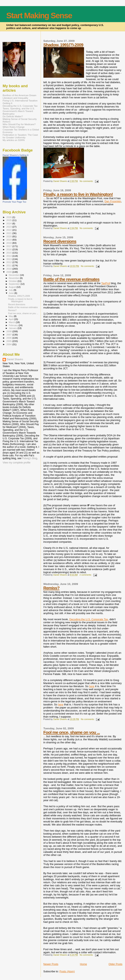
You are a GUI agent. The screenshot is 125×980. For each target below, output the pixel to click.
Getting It (8, 103)
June (12, 293)
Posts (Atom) (67, 971)
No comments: (87, 181)
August (13, 287)
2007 (9, 335)
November (14, 278)
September (15, 284)
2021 (9, 233)
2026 (9, 217)
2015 (9, 253)
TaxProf (106, 283)
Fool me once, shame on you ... (72, 732)
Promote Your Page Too (14, 202)
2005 (9, 341)
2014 (9, 256)
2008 (9, 331)
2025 (9, 220)
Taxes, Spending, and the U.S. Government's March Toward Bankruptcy (19, 111)
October (13, 281)
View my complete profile (17, 463)
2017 (9, 246)
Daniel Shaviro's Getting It (16, 155)
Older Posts (115, 964)
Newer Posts (51, 964)
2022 (9, 230)
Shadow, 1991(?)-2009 (63, 45)
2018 (9, 243)
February (14, 325)
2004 (9, 344)
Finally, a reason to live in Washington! (78, 194)
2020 (9, 236)
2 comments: (86, 575)
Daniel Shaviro (15, 359)
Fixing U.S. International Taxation (20, 100)
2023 (9, 227)
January (13, 328)
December (14, 275)
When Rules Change (14, 127)
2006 (9, 338)
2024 (9, 223)
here (92, 686)
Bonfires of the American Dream (19, 95)
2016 (9, 249)
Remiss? (52, 588)
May (11, 316)
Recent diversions (60, 241)
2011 (9, 265)
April (11, 319)
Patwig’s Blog (30, 458)
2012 (9, 262)
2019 (9, 240)
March (12, 322)
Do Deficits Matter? (13, 116)
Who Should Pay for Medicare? (19, 124)
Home (84, 964)
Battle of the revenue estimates (71, 279)
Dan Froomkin (113, 201)
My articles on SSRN (14, 140)
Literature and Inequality (15, 98)
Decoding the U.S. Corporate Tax (89, 619)
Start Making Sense (39, 16)
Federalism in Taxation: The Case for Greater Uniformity (20, 136)
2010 (9, 269)
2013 (9, 259)
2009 (9, 272)
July (11, 290)
